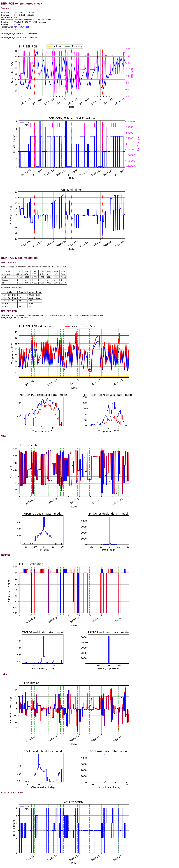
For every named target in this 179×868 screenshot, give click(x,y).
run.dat (17, 25)
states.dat (18, 29)
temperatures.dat (22, 27)
